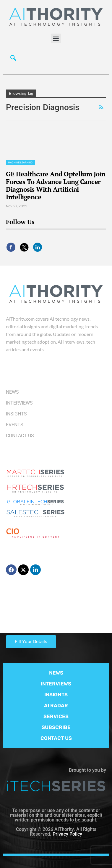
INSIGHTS (56, 695)
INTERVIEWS (56, 684)
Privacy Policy (67, 834)
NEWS (56, 673)
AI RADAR (56, 705)
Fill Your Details (31, 642)
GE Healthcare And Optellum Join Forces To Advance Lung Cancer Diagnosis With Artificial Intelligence (56, 185)
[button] (56, 38)
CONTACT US (56, 738)
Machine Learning (20, 163)
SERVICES (56, 716)
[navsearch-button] (13, 59)
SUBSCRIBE (56, 727)
